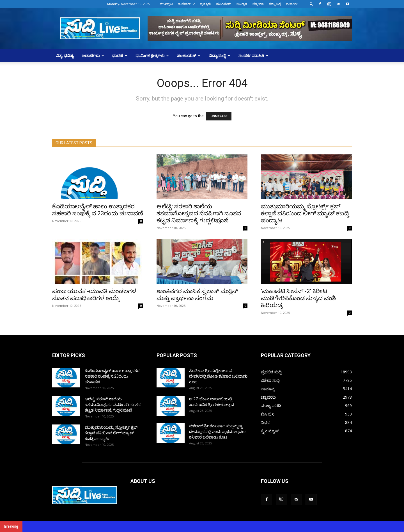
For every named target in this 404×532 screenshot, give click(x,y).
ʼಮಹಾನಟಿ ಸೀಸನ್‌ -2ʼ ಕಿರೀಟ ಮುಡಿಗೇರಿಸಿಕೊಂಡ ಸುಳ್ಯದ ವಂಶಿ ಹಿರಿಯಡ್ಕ (298, 298)
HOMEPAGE (219, 116)
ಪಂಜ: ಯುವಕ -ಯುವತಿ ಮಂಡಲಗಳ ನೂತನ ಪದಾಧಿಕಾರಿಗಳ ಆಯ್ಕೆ (94, 295)
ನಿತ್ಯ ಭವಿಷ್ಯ (65, 55)
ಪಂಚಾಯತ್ (189, 55)
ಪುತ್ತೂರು (206, 4)
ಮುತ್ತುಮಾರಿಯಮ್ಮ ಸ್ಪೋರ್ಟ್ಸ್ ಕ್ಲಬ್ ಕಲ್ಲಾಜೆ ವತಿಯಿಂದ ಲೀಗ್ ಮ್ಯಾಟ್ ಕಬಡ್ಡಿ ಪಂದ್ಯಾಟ (305, 213)
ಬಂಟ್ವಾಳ (242, 4)
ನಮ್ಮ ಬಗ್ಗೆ (275, 4)
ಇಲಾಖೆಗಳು (93, 55)
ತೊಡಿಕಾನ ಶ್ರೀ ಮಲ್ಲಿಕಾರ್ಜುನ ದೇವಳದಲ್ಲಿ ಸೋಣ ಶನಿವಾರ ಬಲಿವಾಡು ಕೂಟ (218, 376)
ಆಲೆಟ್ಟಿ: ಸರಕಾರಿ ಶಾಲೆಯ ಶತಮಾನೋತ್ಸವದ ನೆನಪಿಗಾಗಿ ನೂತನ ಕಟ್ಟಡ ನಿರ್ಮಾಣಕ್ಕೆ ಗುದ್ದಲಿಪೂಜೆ (199, 213)
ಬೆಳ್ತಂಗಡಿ (258, 4)
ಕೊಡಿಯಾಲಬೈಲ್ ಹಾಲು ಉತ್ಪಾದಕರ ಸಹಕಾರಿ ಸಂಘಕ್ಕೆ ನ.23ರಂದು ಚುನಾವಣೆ (98, 210)
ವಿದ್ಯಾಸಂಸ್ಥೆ (220, 55)
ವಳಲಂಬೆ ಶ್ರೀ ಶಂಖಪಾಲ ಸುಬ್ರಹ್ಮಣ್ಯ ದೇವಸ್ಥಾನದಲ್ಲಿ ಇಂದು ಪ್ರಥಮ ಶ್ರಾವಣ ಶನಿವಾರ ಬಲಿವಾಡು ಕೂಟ (217, 431)
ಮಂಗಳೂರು (224, 4)
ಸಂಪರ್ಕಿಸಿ (292, 4)
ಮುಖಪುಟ (166, 4)
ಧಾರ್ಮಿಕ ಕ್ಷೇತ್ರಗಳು (152, 55)
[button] (311, 4)
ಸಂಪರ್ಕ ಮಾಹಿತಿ (253, 55)
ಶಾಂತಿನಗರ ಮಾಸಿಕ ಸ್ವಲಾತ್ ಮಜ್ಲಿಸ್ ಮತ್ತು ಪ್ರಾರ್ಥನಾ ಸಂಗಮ (197, 295)
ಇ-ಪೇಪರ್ (186, 4)
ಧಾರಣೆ (120, 55)
